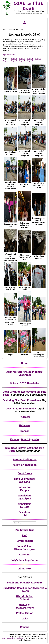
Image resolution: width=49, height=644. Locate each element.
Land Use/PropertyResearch (25, 480)
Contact (25, 627)
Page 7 (14, 61)
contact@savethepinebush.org (13, 638)
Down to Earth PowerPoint (21, 409)
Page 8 (22, 61)
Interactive (25, 487)
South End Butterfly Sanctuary (25, 583)
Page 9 (30, 61)
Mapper (25, 490)
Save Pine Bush (29, 6)
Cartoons (25, 555)
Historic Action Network (25, 598)
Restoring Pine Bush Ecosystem (21, 400)
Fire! (25, 535)
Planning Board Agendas (25, 439)
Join (15, 460)
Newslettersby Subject (25, 497)
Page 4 (30, 59)
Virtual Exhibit (25, 541)
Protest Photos (25, 613)
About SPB (25, 569)
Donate (25, 431)
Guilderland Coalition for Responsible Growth (25, 590)
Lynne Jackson (9, 55)
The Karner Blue (25, 530)
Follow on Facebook (25, 465)
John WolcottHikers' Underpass (25, 548)
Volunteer (25, 425)
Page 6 (6, 61)
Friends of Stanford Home (25, 606)
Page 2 (14, 59)
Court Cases (25, 473)
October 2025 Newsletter (25, 383)
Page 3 (22, 59)
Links (25, 619)
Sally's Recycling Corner (25, 560)
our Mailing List (27, 460)
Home (25, 363)
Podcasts (25, 417)
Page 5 (38, 59)
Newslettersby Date (25, 505)
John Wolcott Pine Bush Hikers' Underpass (25, 373)
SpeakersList (25, 514)
